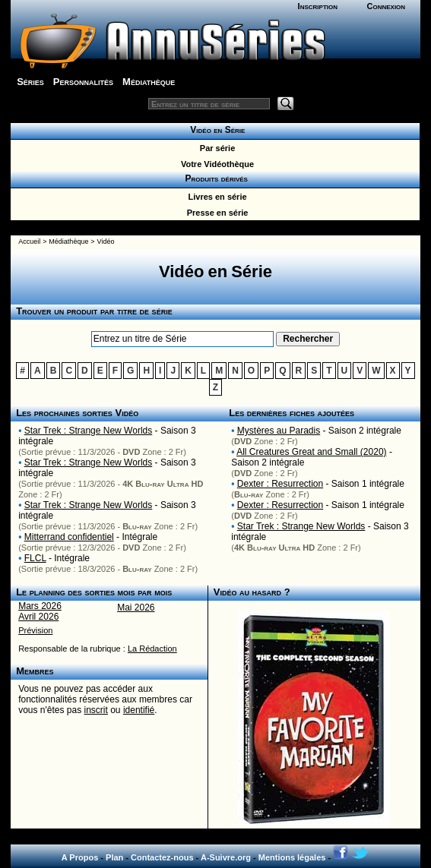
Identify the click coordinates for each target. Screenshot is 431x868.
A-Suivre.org (226, 857)
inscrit (96, 710)
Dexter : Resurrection (280, 484)
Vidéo (106, 241)
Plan (114, 857)
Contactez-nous (162, 857)
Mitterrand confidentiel (69, 537)
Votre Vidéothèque (215, 164)
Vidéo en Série (215, 130)
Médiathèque (149, 82)
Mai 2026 (136, 608)
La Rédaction (152, 649)
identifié (139, 710)
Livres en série (215, 197)
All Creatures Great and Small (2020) (311, 452)
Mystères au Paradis (279, 431)
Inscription (318, 6)
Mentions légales (292, 857)
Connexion (387, 6)
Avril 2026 (38, 617)
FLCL (35, 558)
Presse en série (215, 213)
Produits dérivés (215, 178)
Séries (30, 82)
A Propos (80, 857)
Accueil (29, 241)
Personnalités (83, 82)
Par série (215, 148)
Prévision (35, 630)
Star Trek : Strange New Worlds (89, 431)
